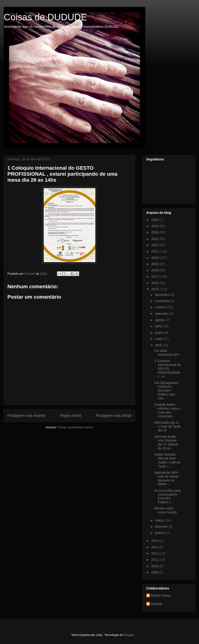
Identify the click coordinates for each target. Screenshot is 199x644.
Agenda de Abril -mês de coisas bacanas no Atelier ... (167, 478)
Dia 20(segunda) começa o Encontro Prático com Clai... (166, 391)
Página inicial (71, 416)
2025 (155, 226)
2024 (155, 232)
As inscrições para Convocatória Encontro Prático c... (168, 496)
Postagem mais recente (26, 416)
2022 (155, 245)
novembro (163, 301)
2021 (155, 251)
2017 (155, 276)
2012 (155, 553)
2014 (155, 541)
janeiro (160, 533)
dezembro (163, 295)
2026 (155, 220)
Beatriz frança (161, 595)
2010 (155, 566)
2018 (155, 270)
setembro (162, 314)
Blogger (129, 635)
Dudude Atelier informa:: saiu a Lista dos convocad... (167, 410)
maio (159, 339)
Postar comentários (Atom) (75, 427)
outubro (161, 307)
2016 (155, 283)
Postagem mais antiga (114, 416)
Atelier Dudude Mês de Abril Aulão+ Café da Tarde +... (167, 460)
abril (159, 345)
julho (159, 326)
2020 (155, 258)
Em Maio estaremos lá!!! (167, 353)
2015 (155, 289)
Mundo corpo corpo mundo (166, 510)
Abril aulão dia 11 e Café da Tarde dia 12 (168, 426)
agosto (160, 320)
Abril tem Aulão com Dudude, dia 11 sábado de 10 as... (166, 442)
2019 (155, 264)
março (160, 520)
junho (159, 333)
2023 (155, 239)
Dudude (157, 604)
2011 (155, 560)
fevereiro (162, 527)
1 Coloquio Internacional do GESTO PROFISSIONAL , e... (168, 369)
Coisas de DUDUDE (45, 17)
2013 (155, 547)
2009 (155, 572)
